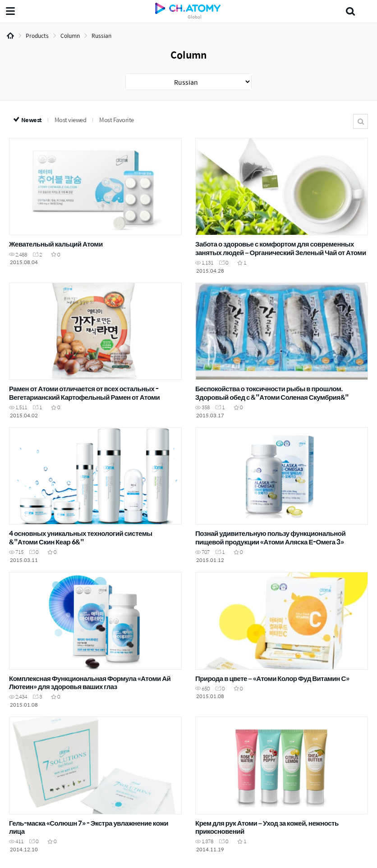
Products (37, 36)
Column (70, 36)
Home (10, 36)
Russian (101, 36)
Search (361, 121)
